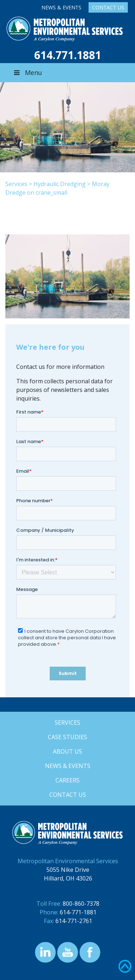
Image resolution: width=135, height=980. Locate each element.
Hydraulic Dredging (60, 184)
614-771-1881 (78, 912)
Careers (67, 780)
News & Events (61, 7)
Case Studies (67, 737)
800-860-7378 (81, 904)
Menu (27, 72)
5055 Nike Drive (68, 870)
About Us (67, 751)
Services (16, 184)
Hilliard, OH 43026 (68, 878)
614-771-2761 (74, 921)
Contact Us (108, 7)
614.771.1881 (68, 55)
